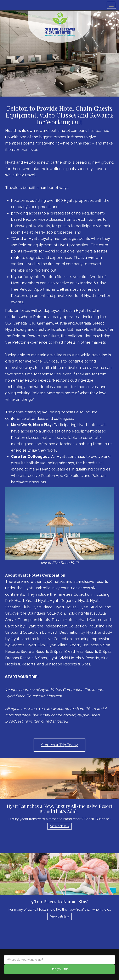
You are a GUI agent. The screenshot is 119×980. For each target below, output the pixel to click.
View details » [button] (59, 826)
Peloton (32, 380)
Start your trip (60, 969)
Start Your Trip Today (59, 745)
